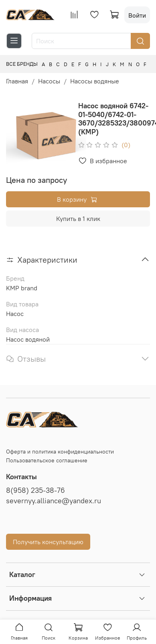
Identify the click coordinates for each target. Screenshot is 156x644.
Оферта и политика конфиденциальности (60, 452)
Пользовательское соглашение (47, 460)
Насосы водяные (95, 81)
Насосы (49, 81)
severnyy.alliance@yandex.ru (54, 501)
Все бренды (22, 64)
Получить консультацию (48, 542)
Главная (17, 81)
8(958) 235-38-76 (35, 490)
